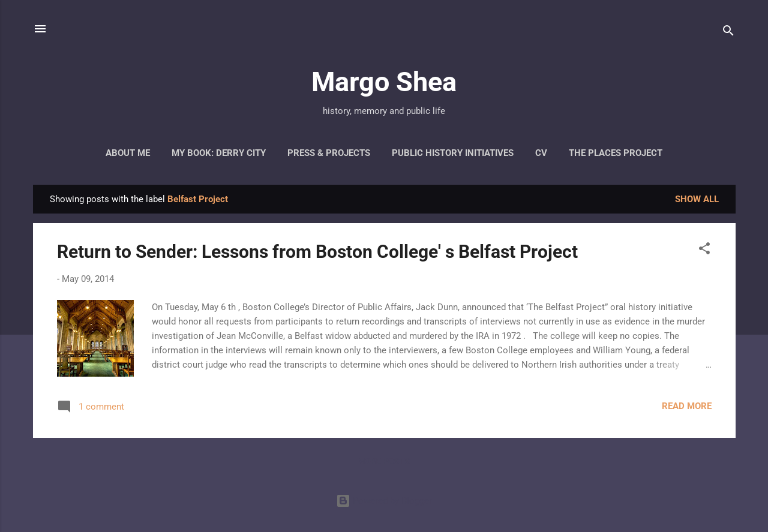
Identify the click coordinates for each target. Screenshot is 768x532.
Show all (697, 199)
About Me (128, 153)
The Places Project (616, 153)
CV (541, 153)
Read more (687, 406)
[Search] (728, 33)
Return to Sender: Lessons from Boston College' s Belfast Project (317, 252)
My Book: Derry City (219, 153)
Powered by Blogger (384, 501)
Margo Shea (384, 82)
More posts (384, 461)
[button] (704, 250)
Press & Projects (329, 153)
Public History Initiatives (453, 153)
